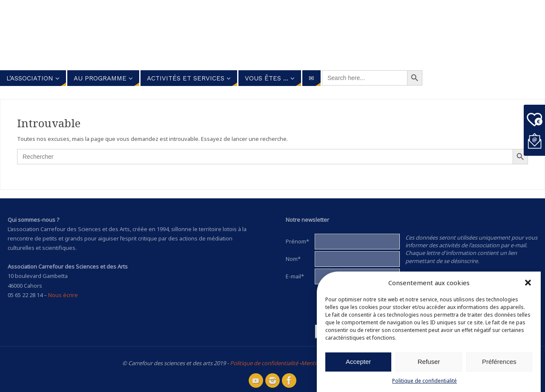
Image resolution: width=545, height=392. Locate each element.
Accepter (358, 362)
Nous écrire (63, 295)
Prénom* (297, 241)
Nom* (293, 259)
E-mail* (295, 276)
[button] (528, 283)
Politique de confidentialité (425, 381)
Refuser (429, 362)
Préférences (499, 362)
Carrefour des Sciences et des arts (247, 34)
